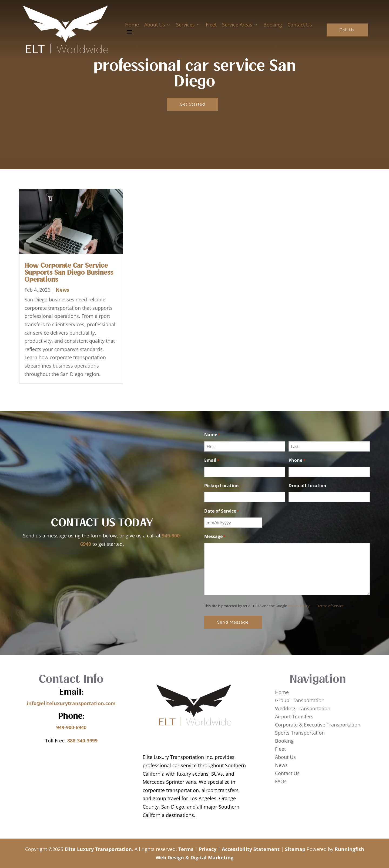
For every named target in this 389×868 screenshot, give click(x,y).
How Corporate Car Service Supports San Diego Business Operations (69, 273)
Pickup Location (222, 486)
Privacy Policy (299, 606)
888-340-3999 (82, 741)
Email (212, 461)
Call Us (347, 30)
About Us (157, 25)
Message (215, 537)
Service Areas (240, 25)
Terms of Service (331, 606)
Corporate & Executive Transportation (318, 725)
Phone (297, 461)
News (62, 290)
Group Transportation (300, 701)
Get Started (192, 104)
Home (132, 25)
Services (188, 25)
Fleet (211, 25)
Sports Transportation (300, 733)
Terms (186, 849)
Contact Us (299, 25)
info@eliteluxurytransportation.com (71, 703)
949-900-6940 (71, 727)
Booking (272, 25)
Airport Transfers (294, 717)
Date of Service (222, 511)
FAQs (281, 782)
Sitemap (295, 849)
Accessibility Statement (251, 849)
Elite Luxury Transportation (98, 849)
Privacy (208, 849)
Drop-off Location (307, 486)
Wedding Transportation (303, 709)
